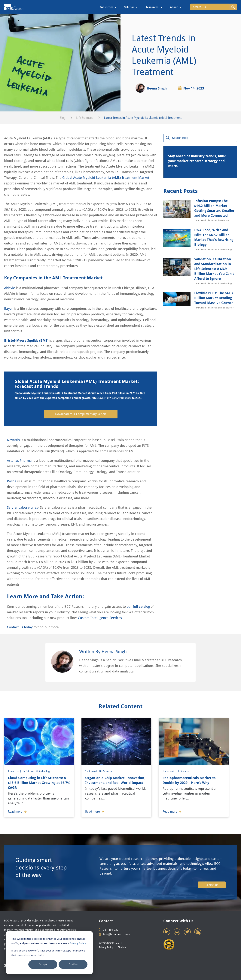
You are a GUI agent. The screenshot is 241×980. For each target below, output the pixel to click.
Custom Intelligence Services (100, 618)
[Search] (200, 138)
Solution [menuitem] (129, 7)
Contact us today (20, 627)
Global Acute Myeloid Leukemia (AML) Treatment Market (106, 178)
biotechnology (43, 771)
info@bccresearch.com (114, 934)
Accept (43, 964)
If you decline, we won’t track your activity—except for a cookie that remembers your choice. (48, 953)
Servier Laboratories (22, 507)
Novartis (13, 440)
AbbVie (10, 288)
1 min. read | (15, 771)
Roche (12, 481)
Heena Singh (157, 88)
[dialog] (49, 953)
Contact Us (212, 885)
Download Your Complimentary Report (81, 414)
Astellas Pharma (19, 461)
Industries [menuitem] (107, 7)
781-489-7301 (109, 930)
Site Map (123, 947)
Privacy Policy (78, 943)
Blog (62, 118)
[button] (233, 7)
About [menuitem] (174, 7)
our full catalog (138, 607)
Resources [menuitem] (152, 7)
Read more (17, 812)
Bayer (9, 309)
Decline (73, 964)
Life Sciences (85, 118)
